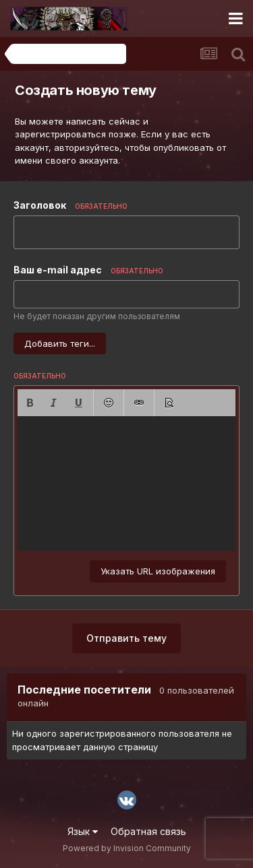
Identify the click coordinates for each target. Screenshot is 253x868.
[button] (30, 403)
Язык (83, 831)
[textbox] (126, 483)
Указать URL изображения (158, 571)
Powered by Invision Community (127, 848)
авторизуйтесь (87, 147)
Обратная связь (148, 831)
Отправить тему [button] (126, 638)
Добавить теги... (60, 343)
